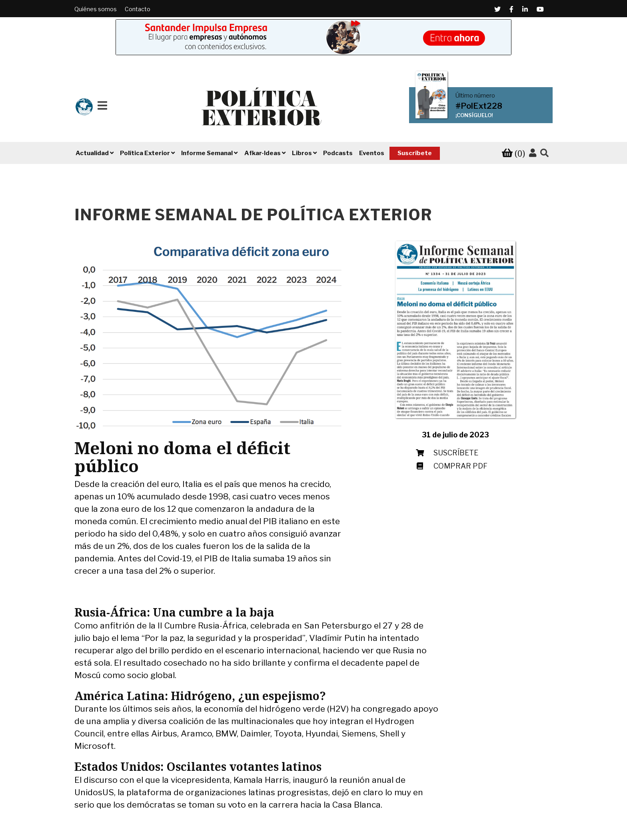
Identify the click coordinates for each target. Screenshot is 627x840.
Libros (302, 153)
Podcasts (338, 153)
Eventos (372, 153)
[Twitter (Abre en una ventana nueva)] (497, 9)
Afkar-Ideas (263, 153)
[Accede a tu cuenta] (533, 153)
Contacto (138, 9)
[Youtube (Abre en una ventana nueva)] (540, 9)
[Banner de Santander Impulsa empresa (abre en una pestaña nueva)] (313, 37)
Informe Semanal (207, 153)
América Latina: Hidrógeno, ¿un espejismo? (200, 696)
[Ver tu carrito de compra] (513, 153)
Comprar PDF (460, 466)
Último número (475, 96)
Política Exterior (145, 153)
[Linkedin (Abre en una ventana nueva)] (525, 9)
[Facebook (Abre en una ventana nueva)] (511, 9)
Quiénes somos (96, 9)
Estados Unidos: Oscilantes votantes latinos (198, 766)
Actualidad (92, 153)
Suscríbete (415, 153)
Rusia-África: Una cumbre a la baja (174, 612)
